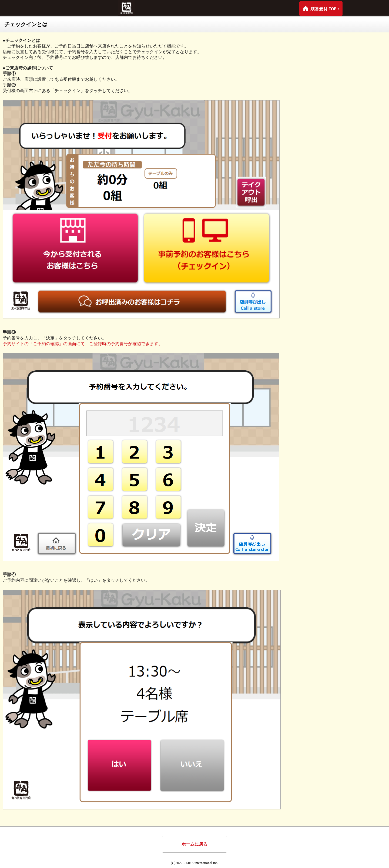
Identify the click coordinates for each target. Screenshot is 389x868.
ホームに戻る (194, 844)
